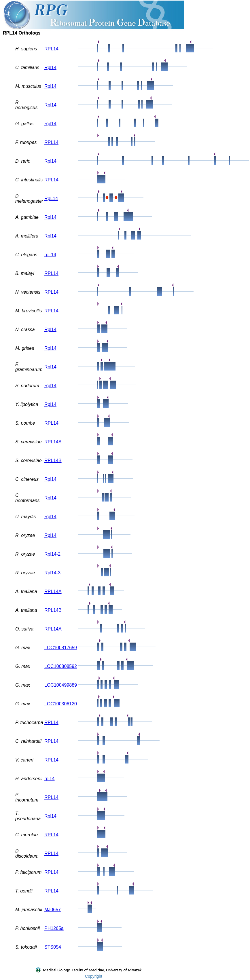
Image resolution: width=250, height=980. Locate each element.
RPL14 (51, 49)
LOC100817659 (61, 648)
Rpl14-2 (52, 554)
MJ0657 (53, 910)
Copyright (94, 976)
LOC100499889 (61, 685)
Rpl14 (50, 68)
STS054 (53, 947)
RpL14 (51, 199)
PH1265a (54, 928)
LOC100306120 (61, 704)
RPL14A (53, 442)
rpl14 (50, 779)
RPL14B (53, 460)
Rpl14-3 (52, 573)
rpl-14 (50, 255)
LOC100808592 (61, 666)
